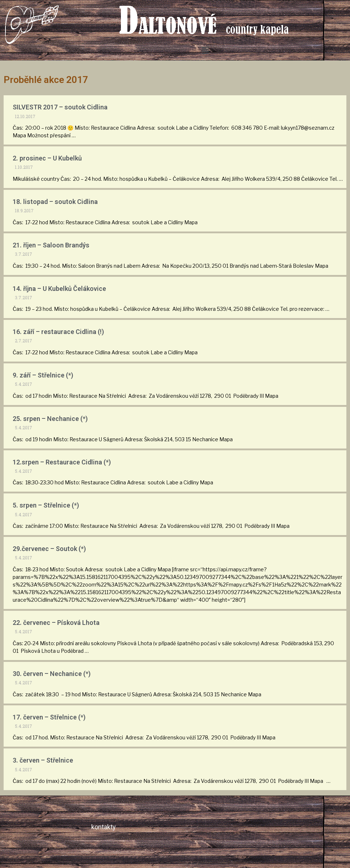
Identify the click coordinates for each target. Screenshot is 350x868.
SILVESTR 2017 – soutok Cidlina (60, 107)
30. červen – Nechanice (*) (52, 674)
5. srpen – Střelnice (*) (46, 505)
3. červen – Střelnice (43, 760)
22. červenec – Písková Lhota (56, 623)
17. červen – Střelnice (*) (49, 717)
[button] (206, 50)
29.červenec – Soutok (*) (49, 549)
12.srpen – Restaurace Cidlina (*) (62, 462)
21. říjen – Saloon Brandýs (51, 245)
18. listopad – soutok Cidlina (55, 202)
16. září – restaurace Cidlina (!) (58, 332)
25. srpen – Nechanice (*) (50, 419)
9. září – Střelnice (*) (43, 375)
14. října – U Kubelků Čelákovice (59, 289)
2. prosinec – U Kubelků (47, 158)
